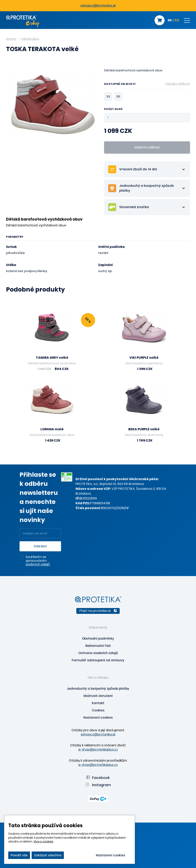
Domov (11, 39)
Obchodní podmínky (98, 638)
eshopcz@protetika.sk (98, 6)
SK (170, 21)
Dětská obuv (30, 39)
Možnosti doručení (98, 696)
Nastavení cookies (98, 718)
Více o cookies (43, 841)
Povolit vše (19, 855)
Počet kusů (113, 109)
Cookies (98, 710)
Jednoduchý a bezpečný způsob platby (98, 689)
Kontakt (98, 703)
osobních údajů (38, 564)
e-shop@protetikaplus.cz (98, 749)
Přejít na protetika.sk (98, 611)
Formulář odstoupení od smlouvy (98, 660)
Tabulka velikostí (178, 84)
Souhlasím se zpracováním (38, 561)
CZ (177, 21)
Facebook (98, 778)
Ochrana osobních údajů (98, 653)
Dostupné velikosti (147, 85)
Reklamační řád (98, 646)
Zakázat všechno (48, 855)
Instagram (98, 785)
